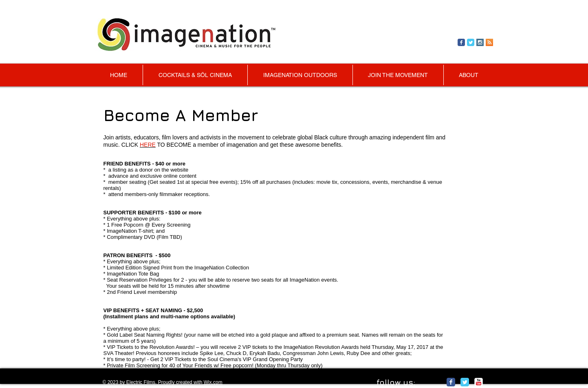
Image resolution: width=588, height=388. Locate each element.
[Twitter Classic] (465, 382)
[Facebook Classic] (451, 382)
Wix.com (213, 382)
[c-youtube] (479, 382)
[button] (398, 75)
